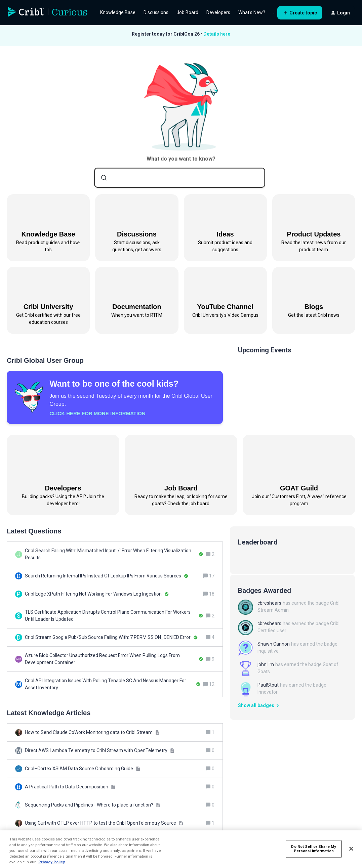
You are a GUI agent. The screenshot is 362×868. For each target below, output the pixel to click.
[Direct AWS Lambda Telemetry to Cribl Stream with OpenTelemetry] (100, 751)
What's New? (252, 12)
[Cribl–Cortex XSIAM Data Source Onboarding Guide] (83, 769)
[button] (300, 13)
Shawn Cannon (274, 644)
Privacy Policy (52, 862)
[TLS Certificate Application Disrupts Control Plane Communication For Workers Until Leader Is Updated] (114, 616)
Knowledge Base (118, 12)
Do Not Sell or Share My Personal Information (314, 849)
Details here (217, 34)
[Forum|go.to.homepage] (48, 13)
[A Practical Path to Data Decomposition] (70, 787)
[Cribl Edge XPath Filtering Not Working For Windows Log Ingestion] (97, 594)
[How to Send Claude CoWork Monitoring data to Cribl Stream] (92, 732)
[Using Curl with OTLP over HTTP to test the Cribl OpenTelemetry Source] (104, 823)
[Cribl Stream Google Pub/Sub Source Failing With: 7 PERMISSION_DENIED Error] (111, 637)
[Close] (351, 849)
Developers (218, 12)
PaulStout (268, 685)
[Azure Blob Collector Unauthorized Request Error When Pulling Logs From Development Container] (114, 659)
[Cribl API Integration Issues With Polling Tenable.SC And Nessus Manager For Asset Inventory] (113, 684)
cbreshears (269, 603)
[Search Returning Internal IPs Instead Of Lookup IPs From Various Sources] (107, 576)
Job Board (187, 12)
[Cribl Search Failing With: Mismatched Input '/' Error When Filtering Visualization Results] (114, 554)
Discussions (156, 12)
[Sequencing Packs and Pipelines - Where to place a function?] (93, 805)
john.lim (266, 664)
